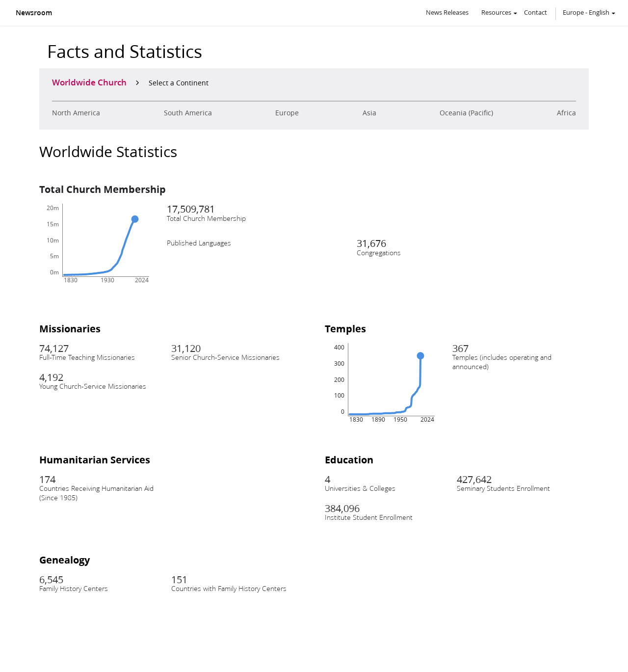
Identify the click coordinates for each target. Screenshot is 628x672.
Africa (566, 113)
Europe (287, 113)
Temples (345, 328)
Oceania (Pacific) (466, 113)
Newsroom (34, 13)
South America (188, 113)
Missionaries (70, 328)
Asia (369, 113)
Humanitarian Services (95, 459)
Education (349, 459)
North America (76, 113)
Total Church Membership (103, 189)
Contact (536, 12)
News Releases (447, 12)
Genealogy (65, 560)
